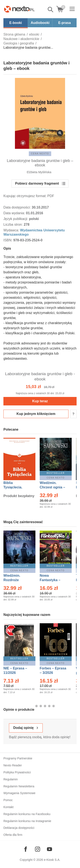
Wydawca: (12, 230)
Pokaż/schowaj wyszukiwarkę (51, 10)
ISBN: (8, 240)
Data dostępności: (18, 207)
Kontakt (8, 807)
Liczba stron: (14, 225)
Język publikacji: (16, 219)
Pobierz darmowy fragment (37, 183)
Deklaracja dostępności (19, 828)
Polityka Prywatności (17, 772)
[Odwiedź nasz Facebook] (26, 849)
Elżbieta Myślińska (39, 172)
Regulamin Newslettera (19, 786)
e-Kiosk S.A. (52, 860)
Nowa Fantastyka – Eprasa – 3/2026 (52, 580)
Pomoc (8, 800)
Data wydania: (15, 213)
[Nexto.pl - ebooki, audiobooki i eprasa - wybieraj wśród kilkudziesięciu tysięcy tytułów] (19, 9)
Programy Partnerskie (18, 758)
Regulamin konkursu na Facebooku (27, 814)
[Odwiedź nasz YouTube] (49, 849)
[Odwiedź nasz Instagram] (38, 849)
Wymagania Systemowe (19, 793)
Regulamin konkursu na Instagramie (27, 821)
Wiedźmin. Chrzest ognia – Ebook (52, 487)
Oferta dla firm (13, 835)
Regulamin (11, 779)
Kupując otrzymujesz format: (25, 196)
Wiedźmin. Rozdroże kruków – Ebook (17, 580)
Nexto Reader (13, 765)
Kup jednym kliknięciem (36, 414)
